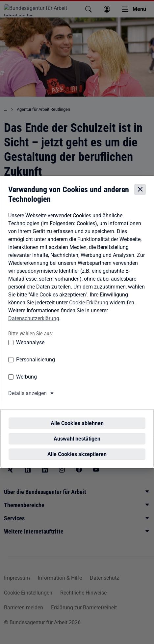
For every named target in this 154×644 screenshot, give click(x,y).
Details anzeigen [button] (27, 399)
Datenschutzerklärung (34, 325)
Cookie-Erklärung (89, 309)
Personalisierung (36, 366)
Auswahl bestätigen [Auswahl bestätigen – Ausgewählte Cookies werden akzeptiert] (79, 433)
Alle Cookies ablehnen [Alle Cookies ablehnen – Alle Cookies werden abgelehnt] (79, 417)
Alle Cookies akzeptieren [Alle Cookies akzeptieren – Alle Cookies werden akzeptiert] (79, 448)
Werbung (26, 383)
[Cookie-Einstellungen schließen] (140, 195)
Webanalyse (30, 349)
